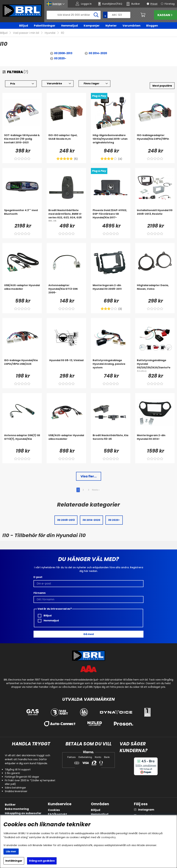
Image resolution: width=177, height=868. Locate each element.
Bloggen (152, 26)
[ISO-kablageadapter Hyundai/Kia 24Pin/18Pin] (155, 140)
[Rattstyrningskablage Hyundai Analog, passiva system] (111, 365)
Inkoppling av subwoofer (23, 813)
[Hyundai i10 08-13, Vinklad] (66, 365)
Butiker (10, 805)
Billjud (24, 26)
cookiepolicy (108, 837)
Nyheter (111, 26)
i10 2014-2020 (98, 53)
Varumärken (131, 26)
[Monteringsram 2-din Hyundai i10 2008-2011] (111, 290)
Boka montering (17, 809)
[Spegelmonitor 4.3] (22, 215)
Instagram (146, 810)
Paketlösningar (45, 26)
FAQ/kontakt (57, 814)
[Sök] (74, 15)
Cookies (54, 810)
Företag (170, 4)
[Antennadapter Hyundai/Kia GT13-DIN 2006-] (66, 290)
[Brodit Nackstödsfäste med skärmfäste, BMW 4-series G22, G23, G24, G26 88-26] (66, 215)
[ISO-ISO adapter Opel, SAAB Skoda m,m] (66, 140)
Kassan (165, 15)
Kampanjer (92, 26)
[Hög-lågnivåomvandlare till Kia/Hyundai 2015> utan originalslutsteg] (111, 140)
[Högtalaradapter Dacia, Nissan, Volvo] (155, 290)
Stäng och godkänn (42, 861)
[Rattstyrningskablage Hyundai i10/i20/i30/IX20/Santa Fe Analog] (155, 365)
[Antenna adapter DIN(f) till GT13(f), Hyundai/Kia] (22, 440)
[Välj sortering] (162, 86)
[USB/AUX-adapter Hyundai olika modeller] (22, 290)
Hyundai (50, 33)
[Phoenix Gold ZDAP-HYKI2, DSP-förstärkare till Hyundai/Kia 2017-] (111, 215)
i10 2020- (60, 58)
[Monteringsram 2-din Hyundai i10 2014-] (155, 440)
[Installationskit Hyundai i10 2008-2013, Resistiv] (155, 215)
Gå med (88, 634)
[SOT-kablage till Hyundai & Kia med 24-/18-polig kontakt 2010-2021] (22, 140)
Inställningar (14, 861)
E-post (38, 577)
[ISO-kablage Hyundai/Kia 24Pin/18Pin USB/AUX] (22, 365)
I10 (62, 33)
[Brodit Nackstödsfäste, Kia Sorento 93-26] (111, 440)
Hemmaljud (69, 26)
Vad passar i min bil (26, 33)
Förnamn (40, 593)
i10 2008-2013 (63, 53)
